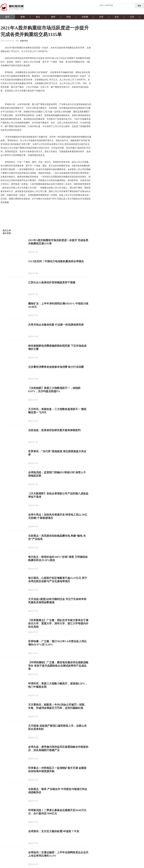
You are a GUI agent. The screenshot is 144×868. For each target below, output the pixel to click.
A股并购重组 (20, 209)
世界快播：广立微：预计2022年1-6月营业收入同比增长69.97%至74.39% (57, 643)
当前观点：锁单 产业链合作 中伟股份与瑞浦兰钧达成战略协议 (58, 791)
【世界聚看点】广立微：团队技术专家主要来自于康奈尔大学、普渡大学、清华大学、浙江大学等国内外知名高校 (58, 623)
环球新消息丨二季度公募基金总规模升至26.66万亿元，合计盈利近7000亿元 (57, 812)
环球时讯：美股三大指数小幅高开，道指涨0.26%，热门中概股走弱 (58, 685)
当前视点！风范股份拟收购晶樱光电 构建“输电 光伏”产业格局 (57, 537)
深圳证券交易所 (58, 209)
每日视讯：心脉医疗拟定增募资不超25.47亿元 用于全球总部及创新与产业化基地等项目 (58, 580)
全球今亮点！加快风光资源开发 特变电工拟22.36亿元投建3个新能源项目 (58, 516)
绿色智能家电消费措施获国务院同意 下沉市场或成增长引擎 (57, 347)
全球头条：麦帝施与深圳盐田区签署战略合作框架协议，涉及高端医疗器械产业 (58, 748)
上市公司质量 (43, 209)
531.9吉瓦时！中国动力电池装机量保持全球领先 (56, 261)
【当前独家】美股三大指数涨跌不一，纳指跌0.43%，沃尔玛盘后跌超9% (54, 390)
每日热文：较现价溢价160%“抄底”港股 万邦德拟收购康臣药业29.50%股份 (58, 558)
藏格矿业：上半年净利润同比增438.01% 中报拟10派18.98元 (58, 305)
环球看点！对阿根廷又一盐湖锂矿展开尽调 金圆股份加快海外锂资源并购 (57, 770)
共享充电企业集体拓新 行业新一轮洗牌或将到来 (56, 325)
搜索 (139, 6)
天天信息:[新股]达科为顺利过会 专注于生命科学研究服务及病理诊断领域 (57, 601)
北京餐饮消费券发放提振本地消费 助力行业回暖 (56, 367)
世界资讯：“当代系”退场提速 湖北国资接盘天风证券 (57, 453)
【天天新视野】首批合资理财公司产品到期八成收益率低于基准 (58, 495)
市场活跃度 (31, 209)
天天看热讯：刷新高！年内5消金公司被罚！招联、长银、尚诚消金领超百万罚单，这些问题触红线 (58, 706)
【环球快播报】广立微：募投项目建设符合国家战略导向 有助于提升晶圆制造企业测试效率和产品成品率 (58, 666)
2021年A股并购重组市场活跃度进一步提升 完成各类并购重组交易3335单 (58, 242)
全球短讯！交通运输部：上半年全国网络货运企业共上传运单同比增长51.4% (58, 854)
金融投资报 (24, 41)
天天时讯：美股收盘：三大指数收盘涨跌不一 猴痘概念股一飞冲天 (57, 411)
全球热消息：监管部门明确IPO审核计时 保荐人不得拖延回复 (57, 474)
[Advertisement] (45, 223)
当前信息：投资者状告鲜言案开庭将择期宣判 (54, 430)
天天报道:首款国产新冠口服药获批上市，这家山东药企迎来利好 (57, 727)
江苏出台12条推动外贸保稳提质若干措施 (52, 282)
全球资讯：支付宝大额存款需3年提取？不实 (54, 831)
